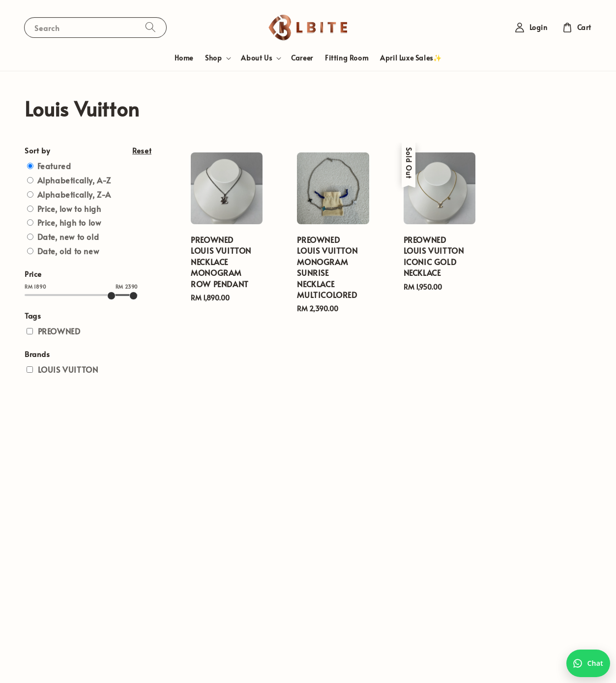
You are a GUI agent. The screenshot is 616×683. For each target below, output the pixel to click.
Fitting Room (347, 58)
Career (302, 58)
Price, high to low (69, 222)
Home (184, 58)
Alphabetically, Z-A (74, 194)
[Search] (150, 27)
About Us (256, 58)
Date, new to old (68, 237)
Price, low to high (69, 208)
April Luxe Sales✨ (411, 58)
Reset (142, 150)
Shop (213, 58)
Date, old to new (68, 251)
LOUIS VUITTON (68, 369)
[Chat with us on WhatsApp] (588, 663)
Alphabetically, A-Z (74, 180)
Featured (54, 166)
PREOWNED (59, 331)
